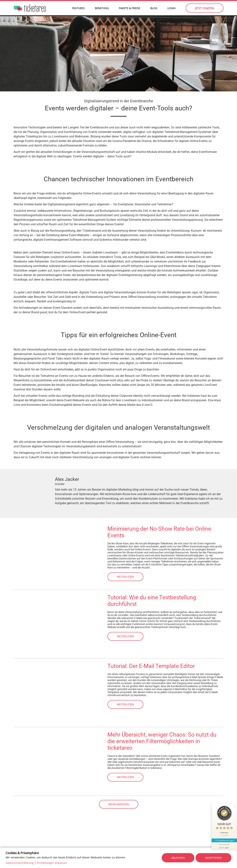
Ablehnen (178, 858)
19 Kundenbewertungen (224, 839)
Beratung (102, 9)
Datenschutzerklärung (20, 863)
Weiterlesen (125, 578)
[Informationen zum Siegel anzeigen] (224, 845)
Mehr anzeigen (119, 805)
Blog (154, 9)
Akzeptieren (213, 858)
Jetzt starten (205, 9)
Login (171, 9)
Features (78, 9)
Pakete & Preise (130, 9)
